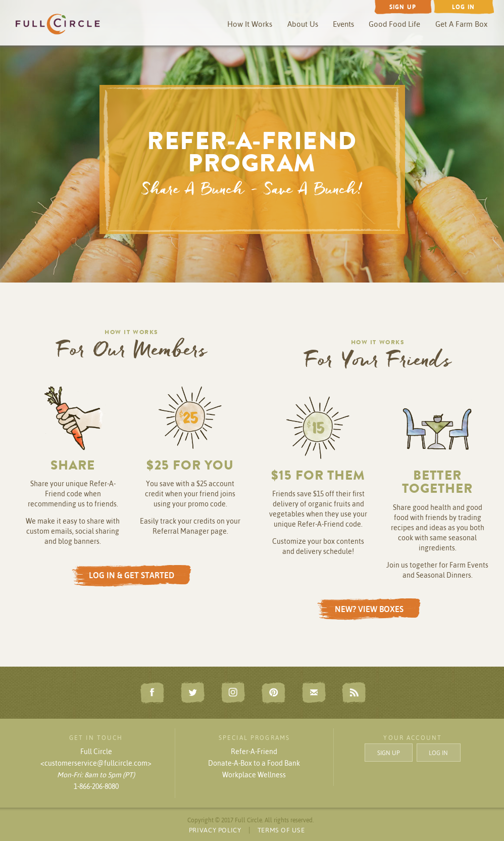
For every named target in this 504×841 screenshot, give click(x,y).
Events (343, 24)
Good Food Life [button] (394, 24)
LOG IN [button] (438, 752)
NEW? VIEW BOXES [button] (369, 609)
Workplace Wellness (254, 775)
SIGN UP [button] (389, 752)
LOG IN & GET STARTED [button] (132, 575)
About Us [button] (303, 24)
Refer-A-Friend (254, 752)
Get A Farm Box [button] (461, 24)
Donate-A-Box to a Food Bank (254, 763)
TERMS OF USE (281, 830)
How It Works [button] (250, 24)
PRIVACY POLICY (215, 830)
